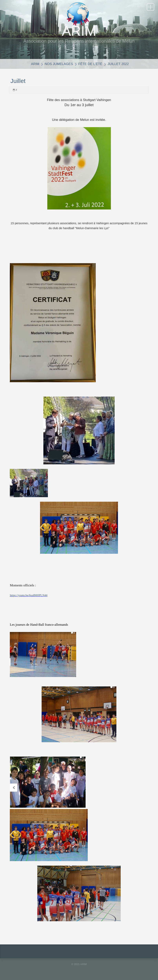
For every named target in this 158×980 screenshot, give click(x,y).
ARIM (35, 64)
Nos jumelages (59, 64)
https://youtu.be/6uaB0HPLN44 (29, 595)
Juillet (18, 81)
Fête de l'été (90, 64)
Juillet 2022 (118, 64)
